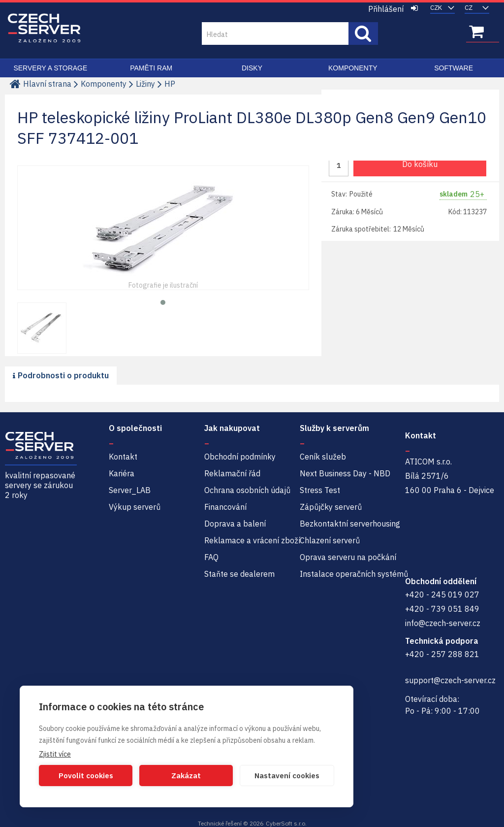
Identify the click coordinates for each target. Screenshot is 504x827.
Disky (252, 68)
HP (170, 84)
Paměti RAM (151, 68)
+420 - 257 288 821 (442, 654)
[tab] (61, 376)
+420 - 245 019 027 (442, 595)
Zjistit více (55, 754)
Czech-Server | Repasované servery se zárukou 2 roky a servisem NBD (44, 28)
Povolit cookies (86, 776)
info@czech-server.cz (443, 623)
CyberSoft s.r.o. (286, 823)
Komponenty (353, 68)
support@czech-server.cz (450, 680)
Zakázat (186, 776)
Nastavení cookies (287, 776)
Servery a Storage (50, 68)
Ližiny (145, 84)
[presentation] (61, 376)
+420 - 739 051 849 (442, 609)
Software (454, 68)
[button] (163, 301)
